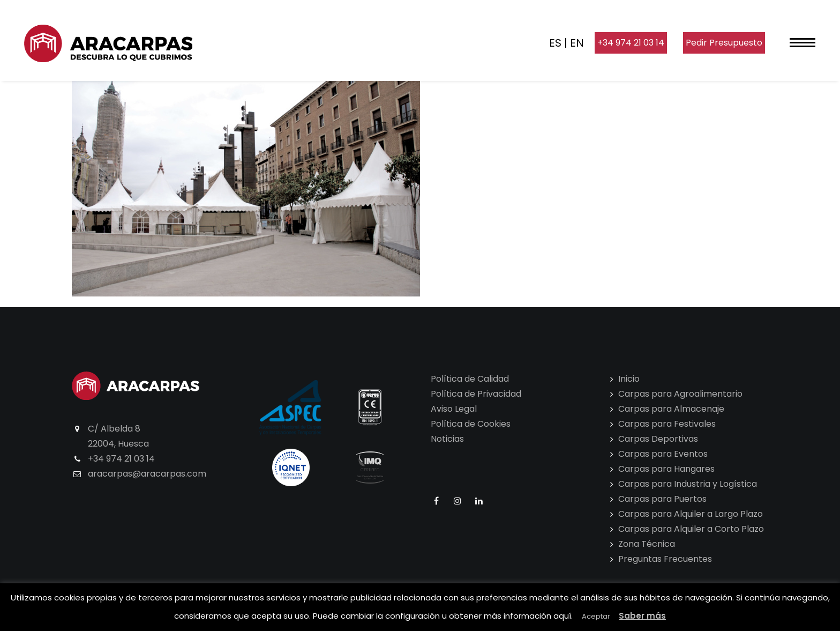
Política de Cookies (471, 424)
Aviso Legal (454, 409)
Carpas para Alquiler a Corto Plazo (691, 529)
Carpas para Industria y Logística (688, 484)
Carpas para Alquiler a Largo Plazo (691, 514)
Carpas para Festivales (667, 424)
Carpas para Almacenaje (671, 409)
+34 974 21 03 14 (631, 43)
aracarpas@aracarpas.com (147, 474)
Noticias (447, 439)
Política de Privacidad (476, 394)
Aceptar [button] (596, 616)
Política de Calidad (470, 379)
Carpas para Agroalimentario (680, 394)
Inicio (629, 379)
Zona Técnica (647, 544)
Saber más (642, 616)
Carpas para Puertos (662, 499)
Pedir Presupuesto (724, 43)
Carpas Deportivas (658, 439)
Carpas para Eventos (663, 454)
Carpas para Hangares (666, 469)
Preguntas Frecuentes (665, 559)
